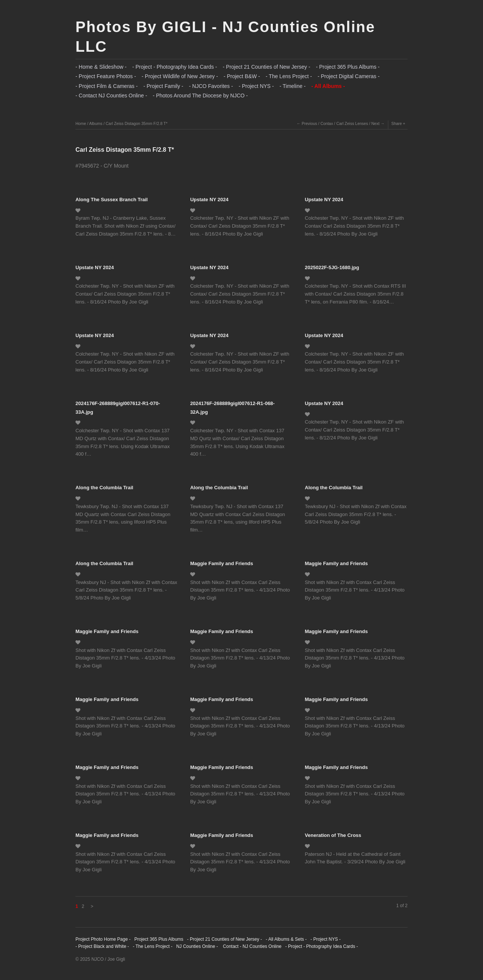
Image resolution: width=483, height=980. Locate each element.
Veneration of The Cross (333, 835)
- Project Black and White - (102, 946)
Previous (310, 123)
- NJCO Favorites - (211, 86)
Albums (96, 123)
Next (375, 123)
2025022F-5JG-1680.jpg (332, 267)
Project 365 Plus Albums (159, 939)
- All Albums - (328, 86)
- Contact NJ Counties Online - (111, 96)
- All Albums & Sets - (286, 939)
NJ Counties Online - (197, 946)
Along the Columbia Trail (104, 488)
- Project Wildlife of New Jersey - (180, 76)
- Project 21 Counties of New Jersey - (266, 67)
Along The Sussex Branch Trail (112, 200)
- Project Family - (163, 86)
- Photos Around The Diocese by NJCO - (200, 96)
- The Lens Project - (289, 76)
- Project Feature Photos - (106, 76)
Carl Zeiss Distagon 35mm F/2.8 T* (137, 123)
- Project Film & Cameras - (107, 86)
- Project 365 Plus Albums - (348, 67)
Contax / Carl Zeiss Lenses (344, 123)
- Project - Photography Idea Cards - (175, 67)
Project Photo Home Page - (103, 939)
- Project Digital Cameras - (349, 76)
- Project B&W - (242, 76)
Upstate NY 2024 (209, 200)
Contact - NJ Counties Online (251, 946)
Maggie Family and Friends (222, 563)
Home (81, 123)
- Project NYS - (256, 86)
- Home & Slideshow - (101, 67)
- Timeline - (293, 86)
